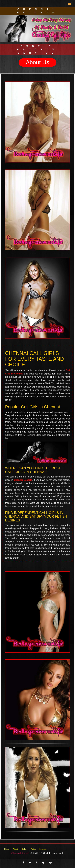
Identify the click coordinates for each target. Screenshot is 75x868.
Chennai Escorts (23, 480)
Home (7, 849)
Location (43, 849)
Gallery (24, 849)
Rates (33, 849)
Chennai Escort (20, 853)
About (15, 849)
